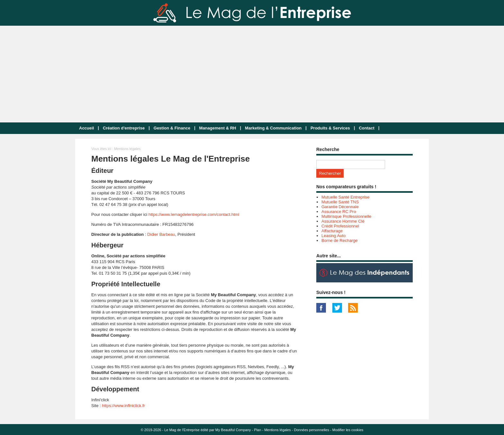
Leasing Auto (333, 236)
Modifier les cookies (348, 430)
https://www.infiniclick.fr (123, 406)
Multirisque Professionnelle (346, 216)
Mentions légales (278, 430)
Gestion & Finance (172, 128)
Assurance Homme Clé (343, 221)
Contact (366, 128)
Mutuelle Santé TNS (340, 202)
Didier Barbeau (161, 234)
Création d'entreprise (124, 128)
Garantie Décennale (340, 207)
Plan (257, 430)
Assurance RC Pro (339, 212)
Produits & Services (330, 128)
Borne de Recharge (340, 240)
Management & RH (218, 128)
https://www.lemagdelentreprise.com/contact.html (194, 214)
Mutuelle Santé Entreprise (346, 197)
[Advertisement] (252, 74)
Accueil (86, 128)
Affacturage (332, 231)
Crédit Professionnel (340, 226)
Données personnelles (311, 430)
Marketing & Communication (273, 128)
